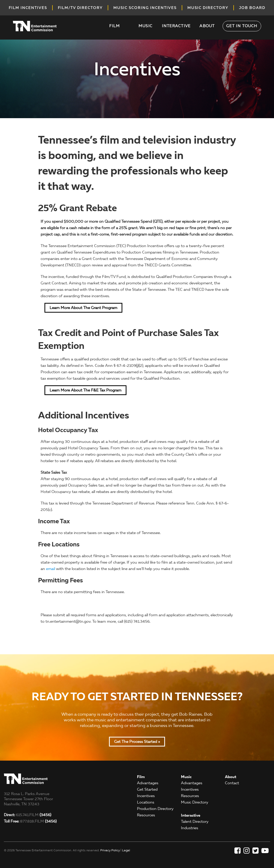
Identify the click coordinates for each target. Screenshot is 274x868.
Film (115, 26)
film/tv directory (80, 8)
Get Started (147, 789)
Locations (146, 802)
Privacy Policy (110, 850)
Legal (126, 850)
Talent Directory (195, 822)
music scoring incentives (145, 8)
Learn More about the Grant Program (83, 308)
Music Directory (195, 802)
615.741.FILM (28, 815)
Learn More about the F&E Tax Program (85, 390)
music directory (208, 8)
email (51, 569)
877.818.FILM (30, 821)
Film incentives (28, 8)
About (207, 26)
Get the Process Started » (137, 742)
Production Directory (155, 809)
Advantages (148, 783)
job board (252, 8)
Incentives (146, 796)
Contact (232, 783)
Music (146, 26)
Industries (190, 828)
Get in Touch (242, 26)
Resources (146, 815)
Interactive (176, 26)
